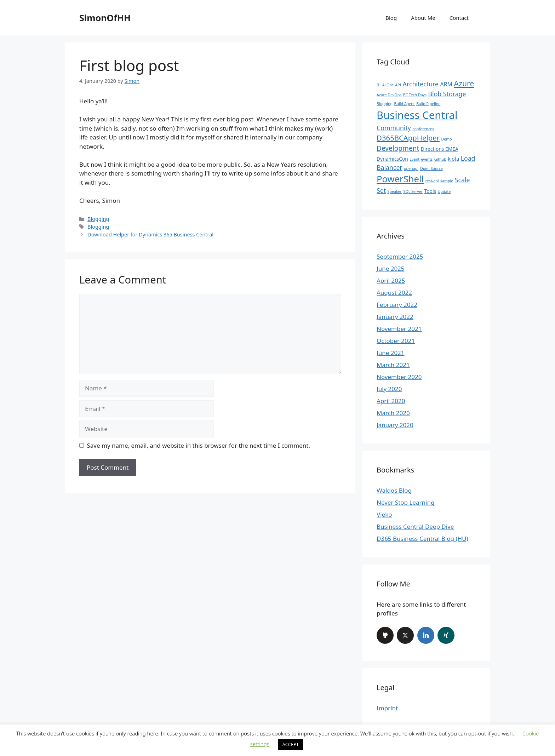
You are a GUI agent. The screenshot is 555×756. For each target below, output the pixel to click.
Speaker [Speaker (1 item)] (395, 191)
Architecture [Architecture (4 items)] (421, 84)
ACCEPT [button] (291, 744)
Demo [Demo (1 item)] (446, 139)
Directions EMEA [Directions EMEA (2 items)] (440, 149)
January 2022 (395, 317)
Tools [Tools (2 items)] (430, 191)
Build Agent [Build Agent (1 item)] (405, 104)
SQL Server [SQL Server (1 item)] (413, 191)
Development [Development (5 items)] (398, 148)
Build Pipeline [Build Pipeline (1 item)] (428, 104)
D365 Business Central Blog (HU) (422, 539)
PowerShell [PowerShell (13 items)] (400, 179)
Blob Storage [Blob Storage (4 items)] (447, 94)
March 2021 (393, 365)
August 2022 (394, 293)
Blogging (98, 219)
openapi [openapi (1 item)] (411, 168)
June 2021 (391, 353)
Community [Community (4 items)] (394, 128)
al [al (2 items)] (379, 84)
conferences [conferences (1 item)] (423, 129)
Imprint (387, 708)
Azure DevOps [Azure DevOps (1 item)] (389, 95)
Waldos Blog (394, 490)
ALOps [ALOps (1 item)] (388, 85)
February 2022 (397, 305)
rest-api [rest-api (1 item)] (432, 181)
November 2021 (399, 329)
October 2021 (396, 341)
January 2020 (395, 425)
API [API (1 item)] (398, 85)
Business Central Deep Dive (415, 526)
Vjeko (384, 514)
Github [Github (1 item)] (440, 159)
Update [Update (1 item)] (444, 191)
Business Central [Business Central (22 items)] (417, 115)
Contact (459, 18)
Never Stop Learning (405, 502)
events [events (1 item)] (427, 159)
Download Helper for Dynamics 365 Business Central (150, 234)
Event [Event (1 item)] (414, 159)
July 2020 (389, 389)
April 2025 (391, 280)
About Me (423, 18)
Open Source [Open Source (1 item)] (431, 168)
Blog (391, 18)
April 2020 (391, 401)
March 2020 (393, 413)
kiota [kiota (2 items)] (453, 159)
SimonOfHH (105, 18)
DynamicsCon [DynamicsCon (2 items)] (392, 159)
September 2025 (400, 256)
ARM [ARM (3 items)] (446, 84)
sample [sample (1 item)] (447, 181)
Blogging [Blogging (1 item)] (385, 104)
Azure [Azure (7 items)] (464, 83)
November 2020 (399, 377)
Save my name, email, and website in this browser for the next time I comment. (199, 445)
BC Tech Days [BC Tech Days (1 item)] (415, 95)
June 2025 (391, 268)
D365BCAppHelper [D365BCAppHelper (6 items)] (408, 138)
